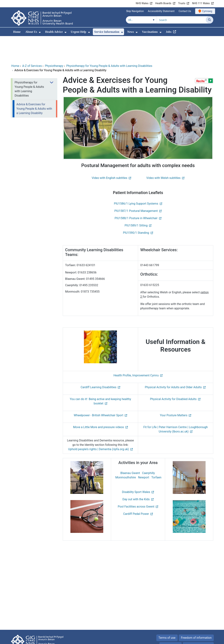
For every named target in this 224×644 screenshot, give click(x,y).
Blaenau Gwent (130, 448)
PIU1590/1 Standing (136, 208)
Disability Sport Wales (136, 467)
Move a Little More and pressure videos (99, 402)
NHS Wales (142, 3)
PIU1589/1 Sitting (136, 201)
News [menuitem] (131, 32)
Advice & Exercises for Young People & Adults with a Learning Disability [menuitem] (34, 84)
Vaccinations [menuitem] (150, 32)
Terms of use (167, 613)
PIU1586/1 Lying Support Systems (136, 179)
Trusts (182, 3)
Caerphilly (148, 448)
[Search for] (181, 20)
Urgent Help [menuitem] (79, 32)
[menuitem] (40, 32)
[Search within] (141, 20)
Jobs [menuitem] (169, 32)
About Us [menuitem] (31, 32)
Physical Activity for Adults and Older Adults (173, 362)
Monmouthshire (126, 453)
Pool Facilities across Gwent (136, 482)
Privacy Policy (171, 621)
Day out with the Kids (136, 474)
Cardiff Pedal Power (136, 489)
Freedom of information (196, 613)
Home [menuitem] (17, 32)
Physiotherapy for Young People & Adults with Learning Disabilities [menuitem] (29, 64)
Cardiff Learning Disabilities (99, 362)
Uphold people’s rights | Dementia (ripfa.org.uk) (98, 424)
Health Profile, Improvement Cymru (136, 351)
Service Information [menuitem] (107, 32)
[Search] (209, 20)
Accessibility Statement (161, 11)
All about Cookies (196, 621)
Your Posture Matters (174, 390)
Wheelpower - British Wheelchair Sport (98, 390)
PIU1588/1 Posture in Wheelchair (136, 193)
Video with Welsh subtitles (163, 153)
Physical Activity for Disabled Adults (173, 374)
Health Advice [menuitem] (54, 32)
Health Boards (163, 3)
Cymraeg (207, 11)
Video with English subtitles (109, 153)
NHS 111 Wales (201, 3)
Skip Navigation (135, 11)
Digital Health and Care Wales (190, 639)
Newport (144, 453)
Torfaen (156, 453)
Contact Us (185, 11)
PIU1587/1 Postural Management (136, 186)
